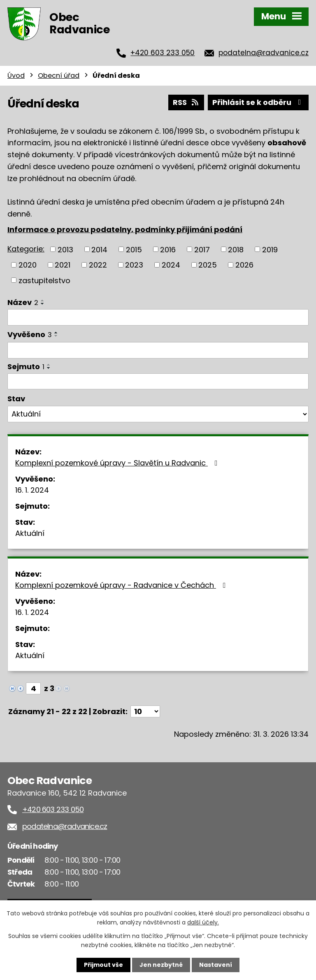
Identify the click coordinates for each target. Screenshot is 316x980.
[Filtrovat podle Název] (158, 317)
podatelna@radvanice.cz (264, 53)
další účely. (203, 922)
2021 (63, 265)
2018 (236, 249)
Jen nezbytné (161, 965)
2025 (208, 265)
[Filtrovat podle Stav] (158, 414)
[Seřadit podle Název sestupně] (43, 304)
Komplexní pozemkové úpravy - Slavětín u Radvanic (118, 463)
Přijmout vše (103, 965)
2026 (244, 265)
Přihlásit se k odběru (258, 102)
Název (23, 302)
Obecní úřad (59, 76)
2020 (28, 265)
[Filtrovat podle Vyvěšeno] (158, 350)
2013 (65, 249)
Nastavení (216, 965)
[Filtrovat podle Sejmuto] (158, 382)
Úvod (16, 76)
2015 (134, 249)
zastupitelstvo (44, 280)
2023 (134, 265)
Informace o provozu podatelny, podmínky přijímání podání (125, 229)
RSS (186, 102)
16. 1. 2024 (32, 490)
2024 (171, 265)
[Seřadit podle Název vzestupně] (43, 300)
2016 (168, 249)
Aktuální (30, 533)
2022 (98, 265)
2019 (270, 249)
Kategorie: (26, 249)
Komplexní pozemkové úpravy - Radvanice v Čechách (122, 585)
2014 (99, 249)
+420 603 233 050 (163, 53)
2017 (202, 249)
